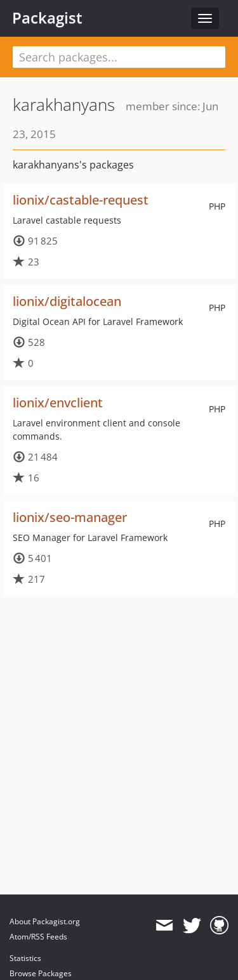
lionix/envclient (58, 403)
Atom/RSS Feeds (38, 937)
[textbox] (119, 57)
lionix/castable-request (81, 200)
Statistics (25, 958)
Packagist (47, 18)
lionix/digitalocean (67, 301)
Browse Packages (41, 973)
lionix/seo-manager (70, 517)
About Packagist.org (45, 921)
